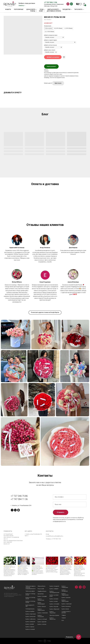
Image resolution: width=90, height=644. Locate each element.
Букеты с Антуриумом (41, 616)
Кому (41, 11)
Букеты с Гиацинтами (53, 612)
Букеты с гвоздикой (54, 586)
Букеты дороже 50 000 (30, 606)
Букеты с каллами (54, 599)
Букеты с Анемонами (43, 613)
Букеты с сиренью (30, 627)
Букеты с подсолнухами (65, 601)
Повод (33, 11)
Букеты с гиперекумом (65, 587)
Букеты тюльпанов (66, 606)
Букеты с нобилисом (30, 619)
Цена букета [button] (31, 9)
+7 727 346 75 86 (19, 496)
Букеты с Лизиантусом (41, 600)
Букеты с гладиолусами (65, 594)
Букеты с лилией (54, 601)
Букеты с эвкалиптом (53, 619)
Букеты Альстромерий (41, 603)
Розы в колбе (41, 589)
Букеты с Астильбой (54, 604)
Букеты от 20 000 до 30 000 (30, 598)
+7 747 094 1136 (51, 2)
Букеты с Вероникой (54, 609)
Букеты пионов (65, 609)
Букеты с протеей (30, 624)
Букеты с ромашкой (30, 622)
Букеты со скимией (30, 629)
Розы (42, 9)
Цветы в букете (53, 9)
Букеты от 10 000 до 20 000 (30, 594)
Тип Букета (79, 9)
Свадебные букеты (42, 591)
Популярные (19, 9)
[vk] (15, 510)
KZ (78, 4)
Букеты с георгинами (31, 614)
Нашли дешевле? (51, 66)
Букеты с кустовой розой (54, 596)
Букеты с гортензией (67, 604)
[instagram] (18, 510)
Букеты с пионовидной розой (54, 592)
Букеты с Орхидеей (42, 596)
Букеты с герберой (54, 589)
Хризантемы (41, 594)
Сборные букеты (41, 586)
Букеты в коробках (30, 611)
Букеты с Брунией (54, 607)
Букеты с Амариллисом (41, 610)
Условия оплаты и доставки (66, 612)
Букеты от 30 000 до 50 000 (30, 602)
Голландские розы (30, 609)
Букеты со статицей (42, 619)
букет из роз (58, 83)
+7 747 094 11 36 (19, 499)
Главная (64, 618)
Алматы (21, 5)
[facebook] (12, 510)
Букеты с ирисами (66, 598)
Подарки (64, 615)
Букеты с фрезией (42, 622)
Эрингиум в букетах (54, 615)
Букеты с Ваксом (42, 607)
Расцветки (67, 9)
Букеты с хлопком (42, 624)
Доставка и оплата (54, 11)
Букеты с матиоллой (30, 617)
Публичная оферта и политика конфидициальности (31, 587)
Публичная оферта (30, 591)
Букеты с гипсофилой (65, 591)
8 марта (8, 9)
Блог (63, 620)
